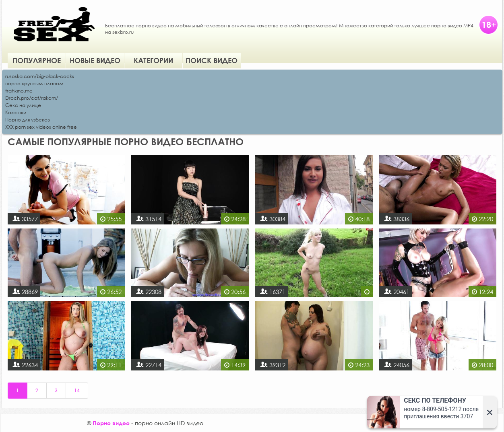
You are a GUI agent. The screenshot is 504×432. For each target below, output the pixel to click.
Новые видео (95, 60)
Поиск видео (212, 60)
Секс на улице (23, 105)
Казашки (16, 112)
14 (77, 390)
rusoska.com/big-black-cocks (40, 76)
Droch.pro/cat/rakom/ (32, 98)
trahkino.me (19, 91)
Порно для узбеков (28, 120)
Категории (153, 60)
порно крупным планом (34, 83)
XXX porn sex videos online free (41, 127)
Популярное (37, 60)
